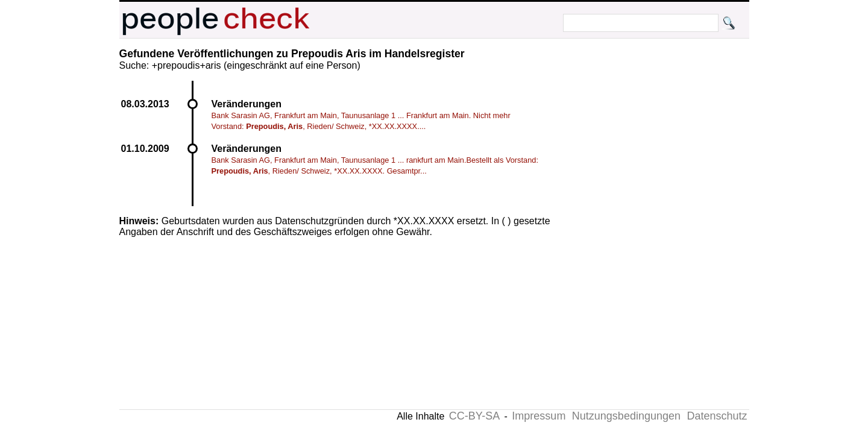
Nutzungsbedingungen (626, 416)
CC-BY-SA (474, 416)
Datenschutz (717, 416)
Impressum (539, 416)
